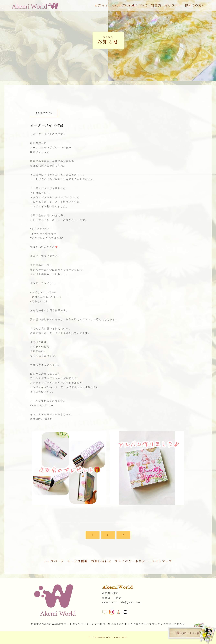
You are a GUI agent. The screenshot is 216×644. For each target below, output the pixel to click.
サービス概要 (78, 561)
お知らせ (101, 5)
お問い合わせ (101, 561)
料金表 (156, 5)
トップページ (54, 561)
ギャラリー (173, 5)
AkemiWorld (100, 637)
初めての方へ (195, 5)
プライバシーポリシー (132, 561)
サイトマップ (162, 561)
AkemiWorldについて (130, 5)
